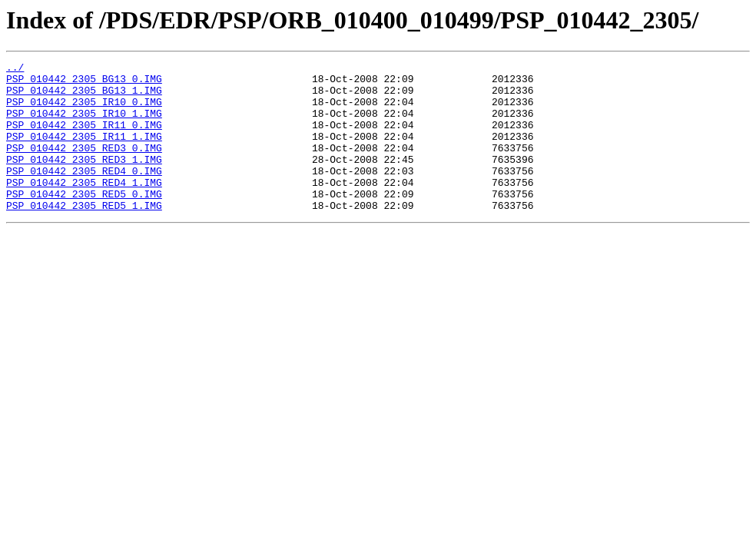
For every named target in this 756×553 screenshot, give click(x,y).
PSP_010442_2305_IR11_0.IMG (84, 138)
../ (15, 69)
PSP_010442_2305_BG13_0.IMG (84, 83)
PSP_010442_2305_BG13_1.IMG (84, 97)
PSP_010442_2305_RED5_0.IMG (84, 221)
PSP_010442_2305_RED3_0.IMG (84, 166)
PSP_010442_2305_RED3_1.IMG (84, 180)
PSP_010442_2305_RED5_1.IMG (84, 235)
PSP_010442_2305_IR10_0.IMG (84, 111)
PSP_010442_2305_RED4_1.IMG (84, 207)
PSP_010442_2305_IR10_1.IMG (84, 124)
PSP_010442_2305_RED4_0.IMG (84, 194)
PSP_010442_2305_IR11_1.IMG (84, 152)
